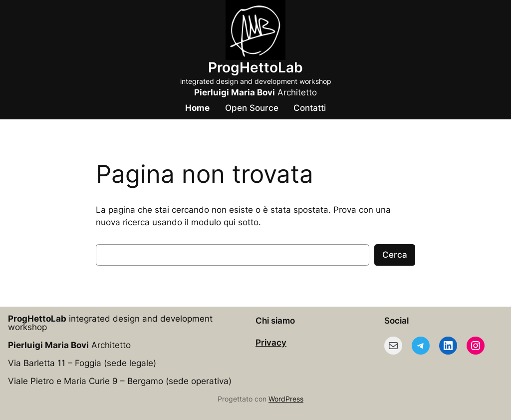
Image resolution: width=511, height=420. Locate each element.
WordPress (286, 399)
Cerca (395, 255)
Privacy (271, 343)
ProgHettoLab (255, 67)
